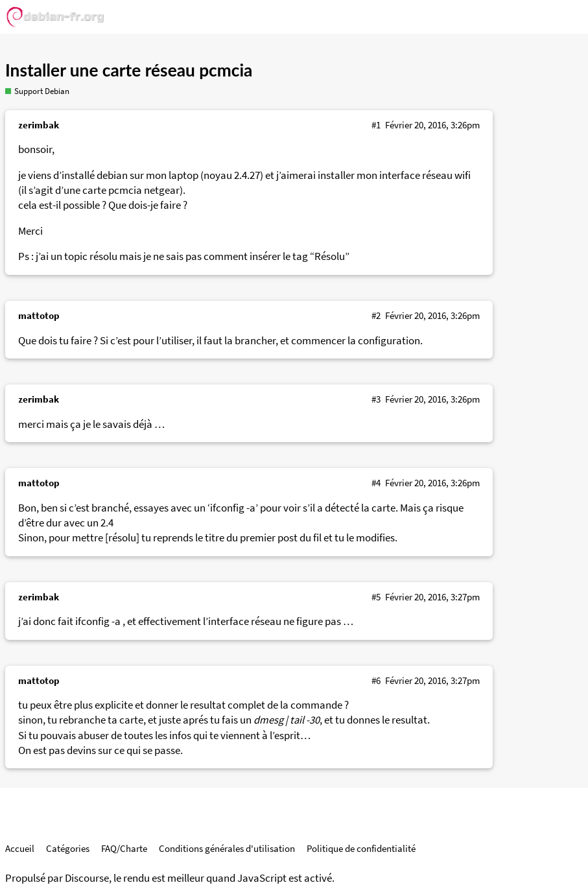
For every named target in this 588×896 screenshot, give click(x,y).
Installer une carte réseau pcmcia (129, 70)
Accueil (20, 848)
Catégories (68, 848)
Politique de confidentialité (361, 848)
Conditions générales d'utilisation (227, 848)
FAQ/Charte (124, 848)
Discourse (87, 878)
